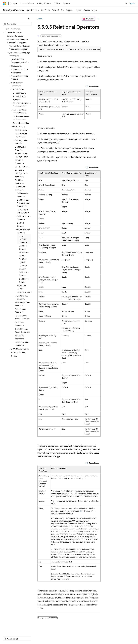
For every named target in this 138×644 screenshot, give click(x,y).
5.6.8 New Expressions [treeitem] (19, 182)
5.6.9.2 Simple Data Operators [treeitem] (23, 211)
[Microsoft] (5, 3)
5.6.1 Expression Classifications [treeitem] (21, 135)
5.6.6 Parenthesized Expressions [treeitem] (22, 168)
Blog (34, 636)
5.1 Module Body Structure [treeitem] (19, 98)
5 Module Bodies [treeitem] (19, 93)
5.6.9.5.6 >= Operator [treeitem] (24, 280)
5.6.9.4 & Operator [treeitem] (21, 224)
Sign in (132, 3)
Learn (40, 19)
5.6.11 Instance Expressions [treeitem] (21, 311)
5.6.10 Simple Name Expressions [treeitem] (23, 304)
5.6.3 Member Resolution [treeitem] (20, 148)
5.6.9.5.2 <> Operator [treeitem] (24, 254)
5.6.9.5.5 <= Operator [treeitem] (24, 274)
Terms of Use (92, 636)
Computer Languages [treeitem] (15, 36)
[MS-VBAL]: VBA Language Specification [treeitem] (20, 61)
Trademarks (104, 636)
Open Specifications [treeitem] (13, 29)
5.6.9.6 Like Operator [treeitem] (21, 287)
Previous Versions (23, 636)
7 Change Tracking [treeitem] (18, 352)
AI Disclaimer (8, 636)
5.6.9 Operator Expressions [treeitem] (23, 195)
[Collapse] (28, 19)
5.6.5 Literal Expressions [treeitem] (19, 162)
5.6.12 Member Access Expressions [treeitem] (22, 317)
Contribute (45, 636)
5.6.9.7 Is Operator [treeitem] (24, 292)
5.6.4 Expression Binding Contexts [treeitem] (22, 155)
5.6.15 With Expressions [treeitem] (19, 337)
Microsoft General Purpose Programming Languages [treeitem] (19, 48)
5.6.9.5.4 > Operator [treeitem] (23, 267)
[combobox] (17, 24)
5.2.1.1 (82, 511)
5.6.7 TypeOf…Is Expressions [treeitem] (21, 175)
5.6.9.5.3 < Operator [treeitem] (23, 261)
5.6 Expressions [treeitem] (21, 130)
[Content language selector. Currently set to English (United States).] (14, 630)
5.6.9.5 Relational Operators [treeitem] (23, 239)
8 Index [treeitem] (14, 356)
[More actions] (98, 19)
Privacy (55, 636)
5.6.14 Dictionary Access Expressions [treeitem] (22, 331)
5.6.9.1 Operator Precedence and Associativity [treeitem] (23, 203)
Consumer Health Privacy (72, 636)
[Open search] (126, 3)
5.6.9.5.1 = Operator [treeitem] (23, 247)
